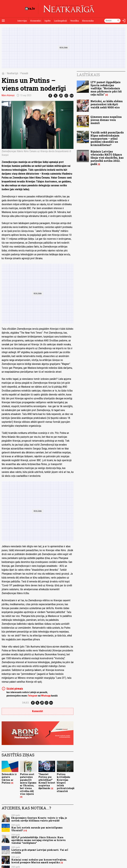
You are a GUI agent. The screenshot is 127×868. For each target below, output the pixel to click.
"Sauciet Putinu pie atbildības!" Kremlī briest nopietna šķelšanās (47, 781)
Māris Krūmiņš (8, 95)
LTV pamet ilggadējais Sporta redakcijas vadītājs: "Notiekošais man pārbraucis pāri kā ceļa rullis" (106, 88)
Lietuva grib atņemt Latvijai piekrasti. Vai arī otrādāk (40, 851)
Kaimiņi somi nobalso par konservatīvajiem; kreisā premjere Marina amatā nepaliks (39, 861)
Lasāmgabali (60, 21)
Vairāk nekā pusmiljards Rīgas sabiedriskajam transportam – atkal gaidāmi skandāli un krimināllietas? (107, 139)
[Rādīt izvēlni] (3, 21)
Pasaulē (24, 73)
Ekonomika (88, 21)
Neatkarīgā (12, 73)
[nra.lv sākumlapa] (30, 9)
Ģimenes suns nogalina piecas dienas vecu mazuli (106, 120)
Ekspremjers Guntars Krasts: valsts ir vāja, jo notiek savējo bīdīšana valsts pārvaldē (39, 819)
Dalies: (26, 703)
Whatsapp (46, 696)
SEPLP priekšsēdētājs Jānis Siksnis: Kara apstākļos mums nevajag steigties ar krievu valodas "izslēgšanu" (38, 840)
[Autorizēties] (124, 21)
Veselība (74, 21)
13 (25, 831)
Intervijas (22, 21)
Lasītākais (88, 75)
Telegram (33, 696)
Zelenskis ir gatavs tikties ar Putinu (9, 778)
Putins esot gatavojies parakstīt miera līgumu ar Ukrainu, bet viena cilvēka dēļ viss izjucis (28, 784)
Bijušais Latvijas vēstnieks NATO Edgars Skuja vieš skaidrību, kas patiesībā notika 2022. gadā (107, 158)
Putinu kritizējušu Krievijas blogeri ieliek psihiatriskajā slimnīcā (66, 783)
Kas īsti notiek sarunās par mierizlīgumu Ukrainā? (37, 829)
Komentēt (38, 711)
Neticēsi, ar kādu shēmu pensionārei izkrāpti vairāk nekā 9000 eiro (107, 104)
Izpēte (48, 21)
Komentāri (36, 21)
